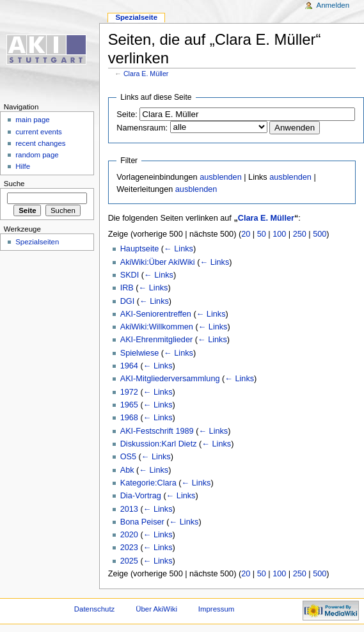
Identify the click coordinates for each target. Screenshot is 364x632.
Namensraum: (142, 128)
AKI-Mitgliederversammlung (170, 379)
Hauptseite (140, 249)
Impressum (217, 609)
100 (279, 234)
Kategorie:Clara (148, 483)
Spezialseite (136, 17)
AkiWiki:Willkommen (157, 327)
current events (39, 132)
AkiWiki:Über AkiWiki (158, 262)
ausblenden (221, 177)
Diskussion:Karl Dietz (159, 444)
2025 (129, 561)
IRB (127, 288)
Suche (14, 184)
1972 (129, 392)
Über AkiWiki (156, 609)
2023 (129, 548)
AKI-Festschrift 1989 (157, 431)
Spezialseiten (37, 242)
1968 (129, 418)
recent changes (40, 143)
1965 (129, 405)
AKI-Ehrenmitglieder (157, 340)
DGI (128, 301)
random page (37, 155)
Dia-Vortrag (141, 496)
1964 (129, 366)
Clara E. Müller (146, 74)
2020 (129, 535)
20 (246, 234)
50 (262, 234)
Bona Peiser (142, 522)
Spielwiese (140, 353)
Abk (127, 470)
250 (300, 234)
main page (33, 120)
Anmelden (333, 5)
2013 (129, 509)
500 (320, 234)
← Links (178, 249)
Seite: (127, 115)
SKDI (130, 275)
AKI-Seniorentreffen (156, 314)
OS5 (128, 457)
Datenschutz (95, 609)
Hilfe (23, 166)
